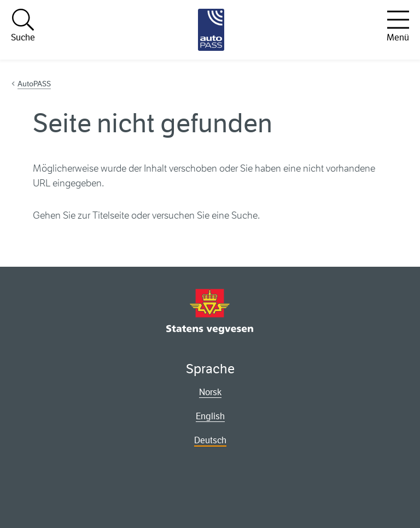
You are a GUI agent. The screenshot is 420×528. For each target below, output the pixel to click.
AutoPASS (34, 84)
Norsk (210, 392)
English (210, 416)
